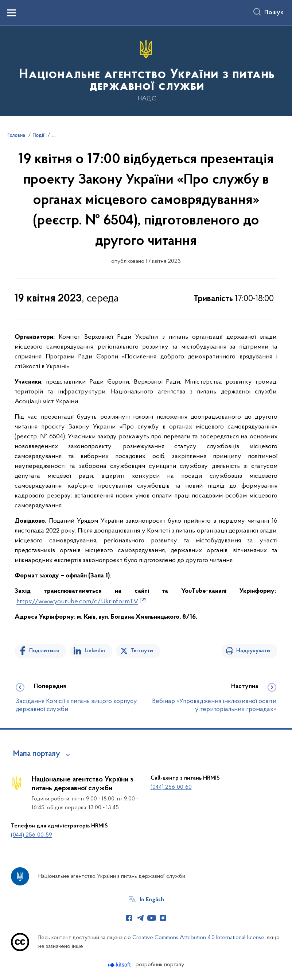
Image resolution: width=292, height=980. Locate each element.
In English (152, 900)
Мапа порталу (37, 754)
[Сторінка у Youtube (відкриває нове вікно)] (152, 918)
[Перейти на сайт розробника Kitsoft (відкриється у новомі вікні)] (120, 965)
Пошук (274, 13)
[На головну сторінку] (146, 70)
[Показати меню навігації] (12, 13)
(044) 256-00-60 (171, 787)
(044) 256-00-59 (32, 835)
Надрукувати (253, 651)
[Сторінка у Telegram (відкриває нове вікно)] (140, 918)
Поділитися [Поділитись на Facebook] (44, 651)
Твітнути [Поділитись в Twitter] (142, 651)
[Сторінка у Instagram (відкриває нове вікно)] (163, 918)
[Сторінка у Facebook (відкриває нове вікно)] (129, 918)
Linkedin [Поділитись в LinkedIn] (95, 651)
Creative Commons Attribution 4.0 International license (198, 938)
